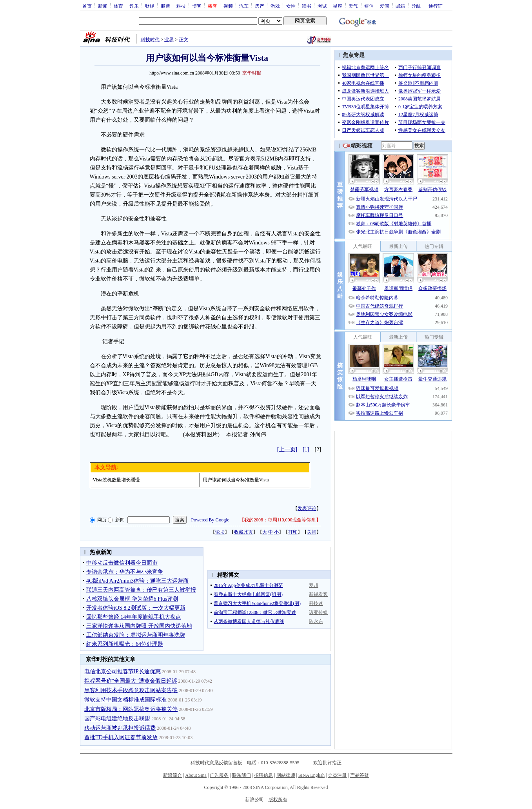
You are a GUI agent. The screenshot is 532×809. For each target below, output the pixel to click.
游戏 (275, 6)
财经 (150, 6)
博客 (197, 6)
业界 (169, 40)
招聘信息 (263, 775)
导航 (416, 6)
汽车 (244, 6)
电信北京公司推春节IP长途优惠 (122, 671)
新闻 (103, 6)
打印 (293, 532)
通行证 (436, 6)
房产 (260, 6)
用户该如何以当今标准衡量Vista (236, 480)
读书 (307, 6)
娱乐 (134, 6)
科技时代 (150, 40)
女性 (291, 6)
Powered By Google (210, 520)
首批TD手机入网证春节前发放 (121, 737)
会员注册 (337, 775)
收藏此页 (243, 532)
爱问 (385, 6)
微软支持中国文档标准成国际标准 (125, 700)
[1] (306, 449)
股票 (165, 6)
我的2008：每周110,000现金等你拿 (280, 520)
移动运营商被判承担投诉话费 (120, 728)
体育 (118, 6)
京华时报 (252, 73)
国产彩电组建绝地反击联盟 (117, 719)
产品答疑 (360, 775)
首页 (87, 6)
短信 (369, 6)
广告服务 (219, 775)
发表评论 (307, 508)
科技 (181, 6)
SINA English (311, 775)
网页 (102, 520)
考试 (322, 6)
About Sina (196, 775)
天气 (353, 6)
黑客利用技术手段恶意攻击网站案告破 (131, 690)
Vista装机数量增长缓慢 (117, 480)
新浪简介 (172, 775)
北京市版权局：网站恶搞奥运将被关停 (131, 709)
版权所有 (278, 800)
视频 (228, 6)
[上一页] (287, 449)
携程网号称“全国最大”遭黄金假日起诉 (131, 681)
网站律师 (286, 775)
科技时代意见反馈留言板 (216, 763)
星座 (338, 6)
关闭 (312, 532)
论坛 (220, 532)
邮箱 (400, 6)
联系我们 (241, 775)
